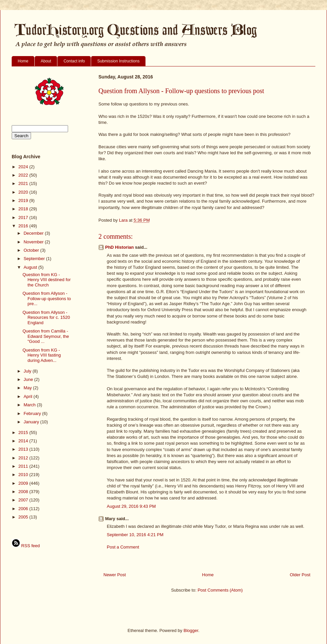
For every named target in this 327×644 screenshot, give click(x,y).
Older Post (300, 575)
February (33, 413)
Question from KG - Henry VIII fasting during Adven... (42, 355)
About (46, 61)
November (34, 242)
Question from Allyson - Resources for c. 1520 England (46, 317)
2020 (24, 192)
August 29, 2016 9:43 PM (131, 506)
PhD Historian (119, 247)
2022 (24, 175)
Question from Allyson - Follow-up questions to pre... (47, 298)
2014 (24, 441)
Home (23, 61)
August (31, 267)
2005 (24, 517)
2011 (24, 466)
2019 (24, 200)
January (32, 422)
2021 (24, 183)
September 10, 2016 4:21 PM (135, 535)
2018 (24, 209)
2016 (24, 226)
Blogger (191, 630)
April (29, 396)
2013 (24, 449)
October (32, 250)
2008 (24, 492)
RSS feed (26, 546)
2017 (24, 218)
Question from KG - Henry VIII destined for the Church (46, 280)
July (28, 371)
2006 (24, 509)
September (35, 259)
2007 (24, 500)
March (30, 405)
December (34, 233)
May (28, 388)
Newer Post (115, 575)
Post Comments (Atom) (220, 590)
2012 (24, 458)
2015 (24, 433)
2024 (24, 167)
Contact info (74, 61)
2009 (24, 483)
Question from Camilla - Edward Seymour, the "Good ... (46, 336)
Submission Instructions (118, 61)
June (29, 379)
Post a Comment (123, 547)
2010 (24, 475)
